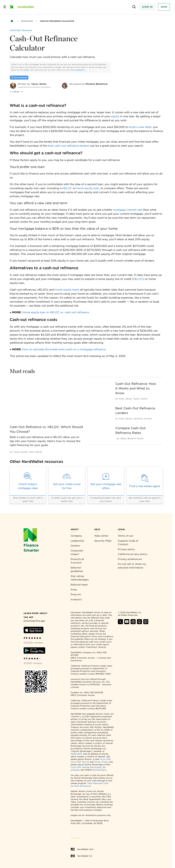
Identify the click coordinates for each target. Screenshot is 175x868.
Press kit (76, 594)
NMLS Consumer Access (83, 658)
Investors (76, 599)
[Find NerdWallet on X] (120, 623)
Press (74, 590)
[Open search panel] (134, 7)
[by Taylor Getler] (21, 452)
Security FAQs (103, 541)
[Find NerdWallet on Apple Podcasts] (139, 623)
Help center (101, 536)
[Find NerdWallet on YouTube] (127, 623)
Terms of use (125, 536)
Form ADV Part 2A (80, 762)
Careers (75, 546)
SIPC (80, 754)
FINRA (74, 754)
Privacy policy (126, 549)
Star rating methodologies (80, 578)
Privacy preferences (130, 559)
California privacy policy (133, 554)
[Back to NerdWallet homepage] (12, 21)
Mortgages (27, 21)
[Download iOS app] (34, 631)
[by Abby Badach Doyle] (132, 438)
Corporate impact (77, 552)
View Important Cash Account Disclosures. (90, 785)
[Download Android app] (34, 651)
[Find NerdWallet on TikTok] (146, 623)
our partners (78, 70)
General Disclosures (92, 767)
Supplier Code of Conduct (128, 543)
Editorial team (79, 585)
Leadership (77, 541)
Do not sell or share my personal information (132, 566)
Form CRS (105, 759)
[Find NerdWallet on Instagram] (133, 623)
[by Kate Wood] (36, 452)
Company (76, 536)
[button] (17, 91)
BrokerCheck (100, 770)
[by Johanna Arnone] (143, 419)
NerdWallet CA (81, 856)
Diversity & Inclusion (77, 561)
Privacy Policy (101, 762)
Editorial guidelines (77, 569)
